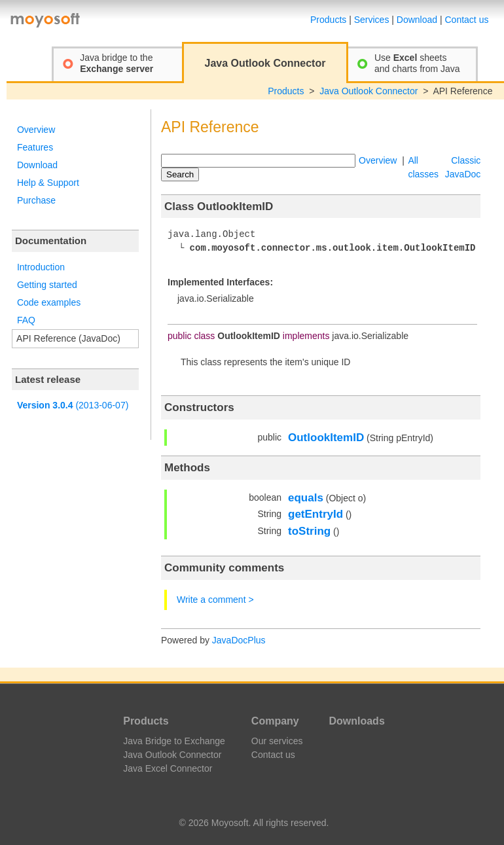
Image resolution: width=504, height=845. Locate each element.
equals (306, 498)
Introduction (41, 267)
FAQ (26, 320)
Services (372, 20)
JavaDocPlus (239, 640)
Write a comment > (215, 600)
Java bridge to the (117, 63)
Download (417, 20)
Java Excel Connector (168, 768)
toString (309, 531)
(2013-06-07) (73, 405)
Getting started (47, 285)
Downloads (356, 721)
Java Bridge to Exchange (174, 741)
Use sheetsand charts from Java (417, 63)
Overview (36, 130)
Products (328, 20)
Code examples (49, 302)
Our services (277, 741)
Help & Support (48, 183)
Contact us (467, 20)
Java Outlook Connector (369, 91)
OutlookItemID (326, 438)
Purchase (36, 200)
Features (35, 147)
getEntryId (315, 514)
